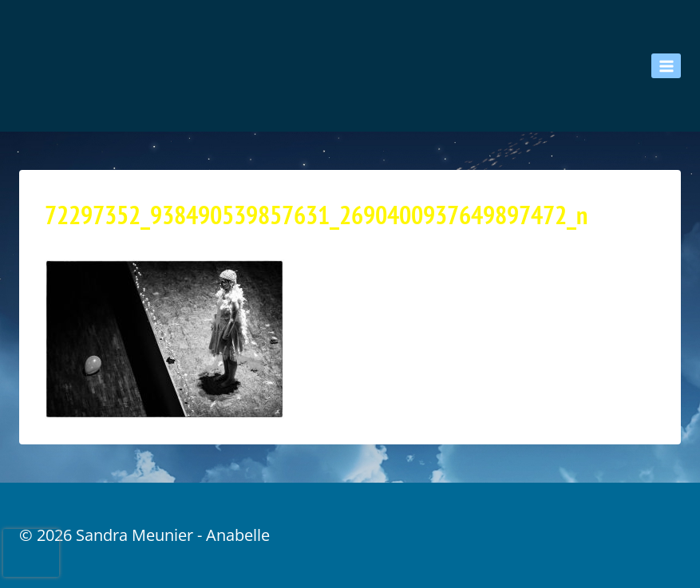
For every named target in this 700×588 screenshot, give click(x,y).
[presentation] (31, 553)
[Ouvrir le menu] (666, 66)
